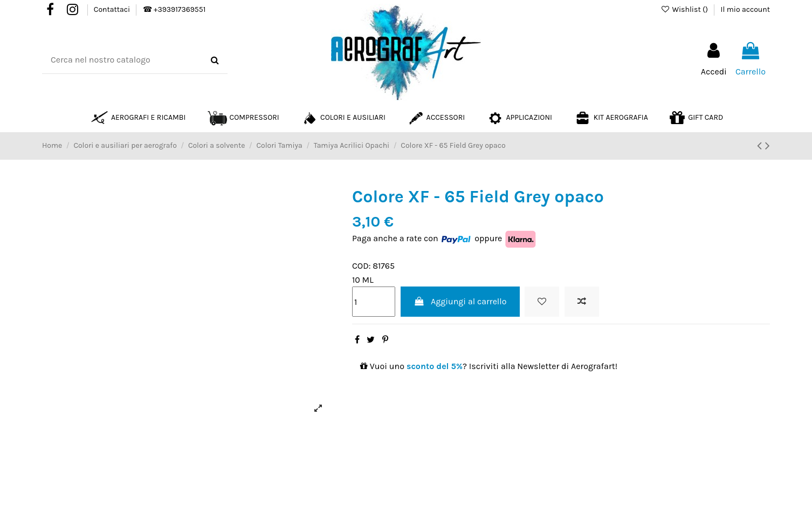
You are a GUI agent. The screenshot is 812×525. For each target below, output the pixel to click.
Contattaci (113, 9)
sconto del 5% (435, 366)
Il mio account (745, 9)
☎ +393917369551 (174, 9)
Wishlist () (685, 9)
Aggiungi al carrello (460, 301)
